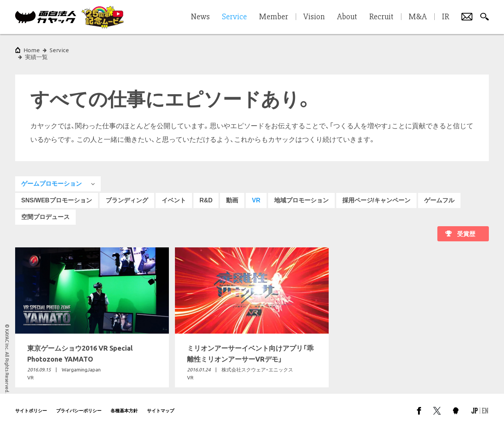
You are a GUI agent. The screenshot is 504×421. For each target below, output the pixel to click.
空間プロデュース (45, 210)
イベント (174, 193)
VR (256, 193)
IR (445, 17)
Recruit (381, 17)
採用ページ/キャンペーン (376, 193)
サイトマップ (161, 404)
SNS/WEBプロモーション (57, 193)
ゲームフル (439, 193)
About (347, 17)
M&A (418, 17)
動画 (232, 193)
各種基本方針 (124, 404)
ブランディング (127, 193)
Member (274, 17)
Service (59, 50)
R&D (206, 193)
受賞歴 (466, 227)
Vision (314, 17)
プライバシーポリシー (79, 404)
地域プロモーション (301, 193)
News (200, 17)
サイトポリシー (31, 404)
